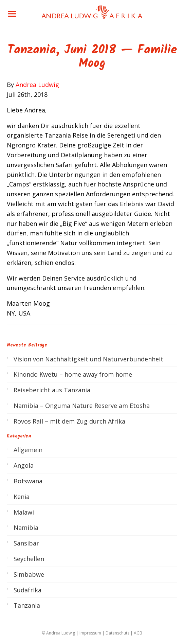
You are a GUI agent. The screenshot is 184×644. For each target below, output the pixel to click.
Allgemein (28, 450)
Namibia (26, 527)
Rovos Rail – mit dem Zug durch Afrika (69, 421)
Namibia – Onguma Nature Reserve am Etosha (82, 406)
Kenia (22, 497)
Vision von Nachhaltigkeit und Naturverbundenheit (88, 359)
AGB (138, 633)
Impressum (90, 633)
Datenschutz (117, 633)
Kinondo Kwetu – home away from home (73, 374)
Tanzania (27, 605)
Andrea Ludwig (37, 85)
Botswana (28, 481)
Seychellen (29, 559)
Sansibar (26, 543)
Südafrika (27, 590)
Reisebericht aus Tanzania (52, 390)
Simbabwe (29, 574)
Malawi (24, 512)
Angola (24, 465)
